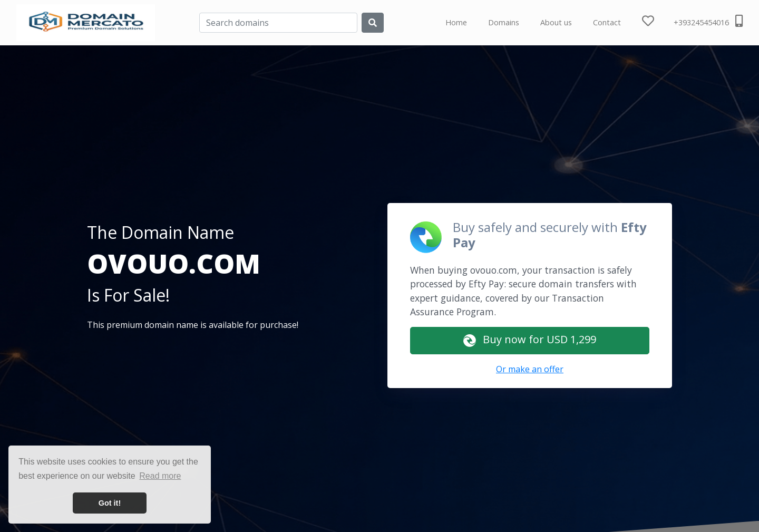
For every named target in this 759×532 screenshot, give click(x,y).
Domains (504, 22)
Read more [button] (160, 476)
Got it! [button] (110, 503)
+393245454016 (708, 21)
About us (556, 22)
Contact (607, 22)
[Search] (278, 23)
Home (456, 22)
